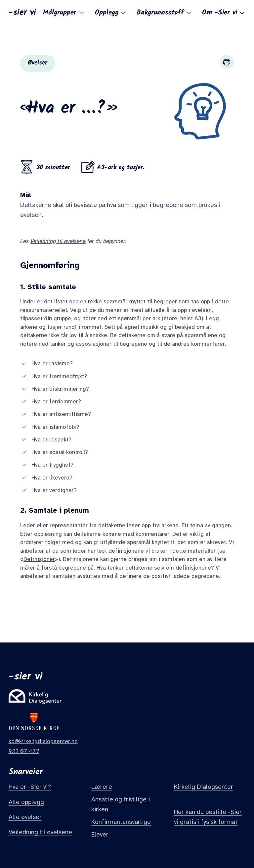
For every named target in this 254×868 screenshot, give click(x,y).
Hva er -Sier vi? (30, 787)
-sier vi (22, 12)
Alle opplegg (26, 802)
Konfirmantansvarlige (121, 822)
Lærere (102, 787)
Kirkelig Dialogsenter (204, 787)
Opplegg (111, 13)
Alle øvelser (25, 817)
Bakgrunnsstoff (165, 13)
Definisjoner (39, 559)
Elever (100, 835)
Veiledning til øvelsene (40, 832)
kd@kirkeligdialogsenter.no (43, 741)
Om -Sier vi (224, 13)
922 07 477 (24, 751)
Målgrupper (64, 13)
